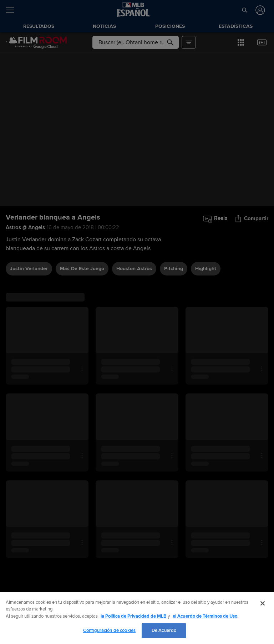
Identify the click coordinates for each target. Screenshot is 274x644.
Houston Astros (134, 269)
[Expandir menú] (13, 10)
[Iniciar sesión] (260, 10)
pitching (174, 269)
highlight (206, 269)
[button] (245, 10)
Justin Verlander (29, 269)
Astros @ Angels (25, 227)
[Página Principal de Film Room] (36, 42)
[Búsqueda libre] (135, 42)
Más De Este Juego (82, 269)
